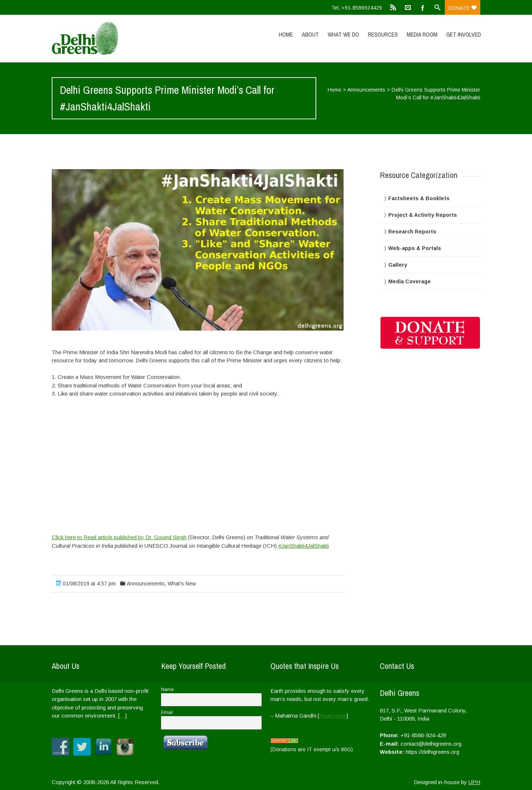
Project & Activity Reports (423, 215)
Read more (333, 716)
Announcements (366, 90)
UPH (474, 782)
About (310, 34)
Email (167, 712)
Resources (383, 34)
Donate (463, 8)
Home (286, 34)
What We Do (343, 34)
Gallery (398, 265)
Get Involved (464, 34)
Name (167, 690)
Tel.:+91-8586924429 (357, 8)
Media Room (422, 34)
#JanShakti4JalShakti (303, 546)
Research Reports (412, 232)
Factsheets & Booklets (419, 198)
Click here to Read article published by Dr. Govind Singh (119, 537)
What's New (182, 584)
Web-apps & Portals (415, 248)
